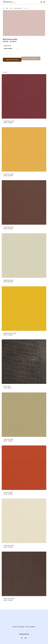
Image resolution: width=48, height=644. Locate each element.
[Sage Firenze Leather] (24, 415)
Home (4, 8)
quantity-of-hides (7, 46)
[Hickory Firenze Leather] (24, 574)
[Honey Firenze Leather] (24, 149)
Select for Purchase (12, 60)
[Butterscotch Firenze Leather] (24, 309)
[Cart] (41, 2)
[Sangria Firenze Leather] (24, 96)
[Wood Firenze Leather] (24, 202)
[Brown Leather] (24, 362)
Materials (7, 8)
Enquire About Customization (31, 58)
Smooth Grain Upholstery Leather (18, 8)
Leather (11, 8)
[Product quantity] (7, 54)
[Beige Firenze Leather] (24, 255)
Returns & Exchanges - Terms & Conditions (24, 627)
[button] (44, 2)
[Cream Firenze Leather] (24, 521)
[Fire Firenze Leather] (24, 468)
